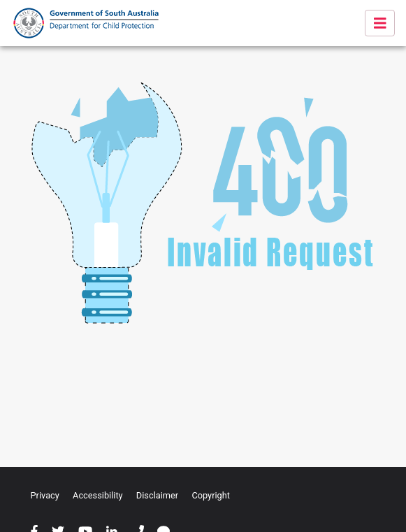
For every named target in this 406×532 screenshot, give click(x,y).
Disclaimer (157, 495)
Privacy (45, 495)
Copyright (211, 495)
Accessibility (98, 495)
